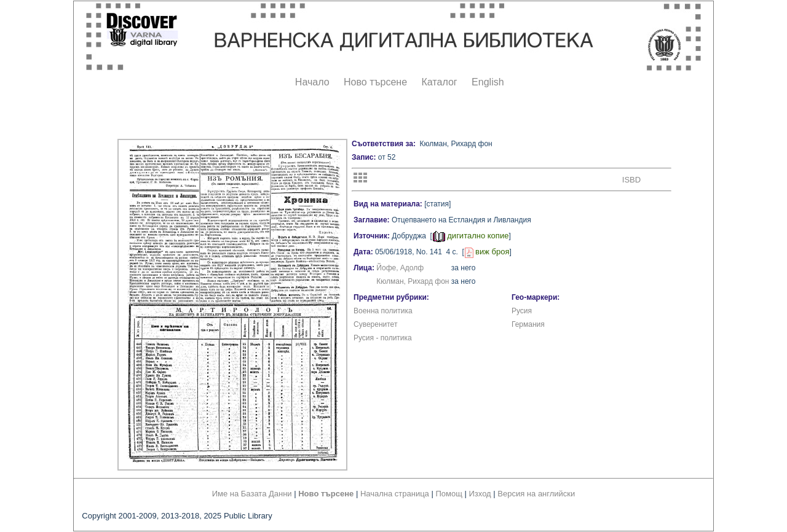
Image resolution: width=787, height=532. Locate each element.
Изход (480, 494)
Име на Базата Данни (252, 494)
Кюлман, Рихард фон (413, 281)
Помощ (449, 494)
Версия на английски (536, 494)
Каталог (439, 82)
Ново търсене (375, 82)
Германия (528, 324)
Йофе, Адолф (400, 268)
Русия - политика (383, 338)
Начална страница (395, 494)
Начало (312, 82)
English (488, 82)
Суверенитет (375, 324)
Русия (522, 311)
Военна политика (383, 311)
